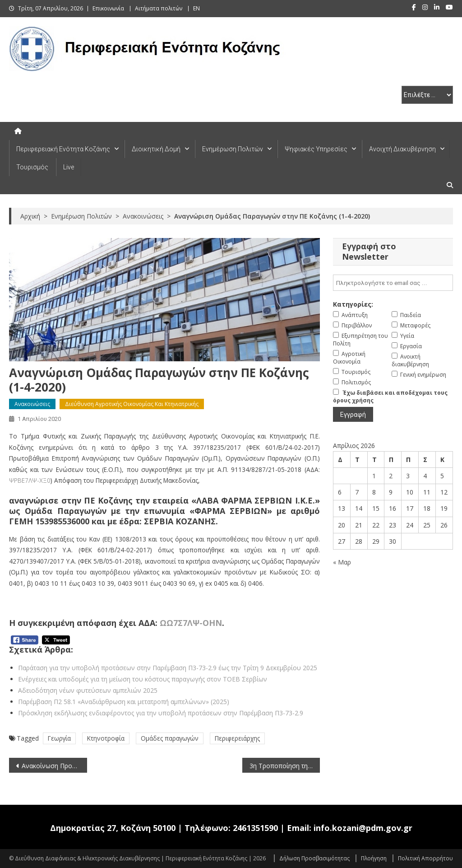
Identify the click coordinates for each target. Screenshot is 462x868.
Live (69, 167)
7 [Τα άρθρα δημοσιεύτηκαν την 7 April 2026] (357, 492)
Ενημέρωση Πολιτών (233, 149)
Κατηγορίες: (353, 304)
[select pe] (427, 95)
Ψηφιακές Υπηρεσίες (316, 149)
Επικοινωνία (108, 8)
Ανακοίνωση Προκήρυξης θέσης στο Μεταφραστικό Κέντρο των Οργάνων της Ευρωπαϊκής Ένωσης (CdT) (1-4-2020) (54, 766)
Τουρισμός (32, 167)
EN (196, 8)
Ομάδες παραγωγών (170, 738)
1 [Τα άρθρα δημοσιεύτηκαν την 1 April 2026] (374, 476)
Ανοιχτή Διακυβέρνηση (402, 149)
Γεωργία (59, 738)
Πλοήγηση (374, 858)
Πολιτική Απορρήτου (425, 858)
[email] (393, 283)
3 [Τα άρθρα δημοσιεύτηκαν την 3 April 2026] (408, 476)
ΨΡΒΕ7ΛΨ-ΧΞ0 (30, 480)
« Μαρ (342, 562)
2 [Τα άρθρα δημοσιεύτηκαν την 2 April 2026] (391, 476)
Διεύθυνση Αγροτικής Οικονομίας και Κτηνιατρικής (132, 404)
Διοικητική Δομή (156, 149)
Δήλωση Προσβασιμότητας (314, 858)
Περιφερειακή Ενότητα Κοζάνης (63, 149)
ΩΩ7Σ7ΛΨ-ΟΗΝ (191, 623)
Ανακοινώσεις (32, 404)
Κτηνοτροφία (106, 738)
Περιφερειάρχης (237, 738)
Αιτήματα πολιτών (159, 8)
